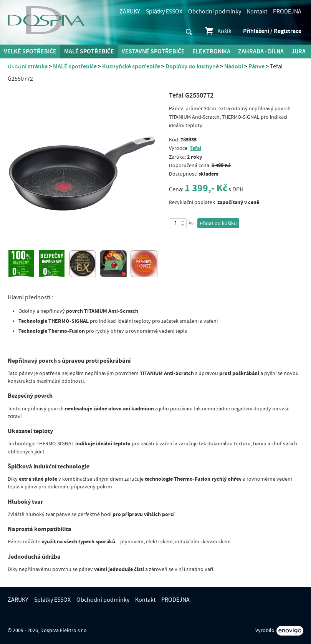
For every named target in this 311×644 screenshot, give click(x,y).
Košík (218, 31)
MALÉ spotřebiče (89, 51)
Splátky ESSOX (164, 12)
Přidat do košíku (218, 224)
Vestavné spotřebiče (153, 51)
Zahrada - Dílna (261, 51)
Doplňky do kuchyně (192, 66)
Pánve (256, 66)
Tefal (195, 148)
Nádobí (234, 66)
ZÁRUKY (130, 12)
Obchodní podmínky (215, 12)
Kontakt (257, 12)
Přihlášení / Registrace (272, 31)
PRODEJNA (287, 12)
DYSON (13, 66)
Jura (299, 51)
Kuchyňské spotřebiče (131, 66)
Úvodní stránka (28, 66)
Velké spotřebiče (30, 51)
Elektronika (211, 51)
